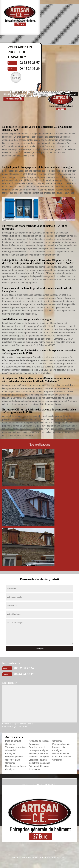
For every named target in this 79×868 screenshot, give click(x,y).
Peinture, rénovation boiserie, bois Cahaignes (62, 747)
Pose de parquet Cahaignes (13, 742)
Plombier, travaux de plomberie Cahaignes (39, 755)
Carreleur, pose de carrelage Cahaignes (38, 749)
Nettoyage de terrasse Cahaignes (39, 742)
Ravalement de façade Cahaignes (16, 768)
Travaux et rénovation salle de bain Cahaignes (15, 750)
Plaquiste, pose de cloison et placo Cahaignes (14, 760)
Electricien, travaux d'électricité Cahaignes (39, 761)
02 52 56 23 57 (24, 668)
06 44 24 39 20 (24, 674)
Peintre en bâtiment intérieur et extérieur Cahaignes (62, 757)
